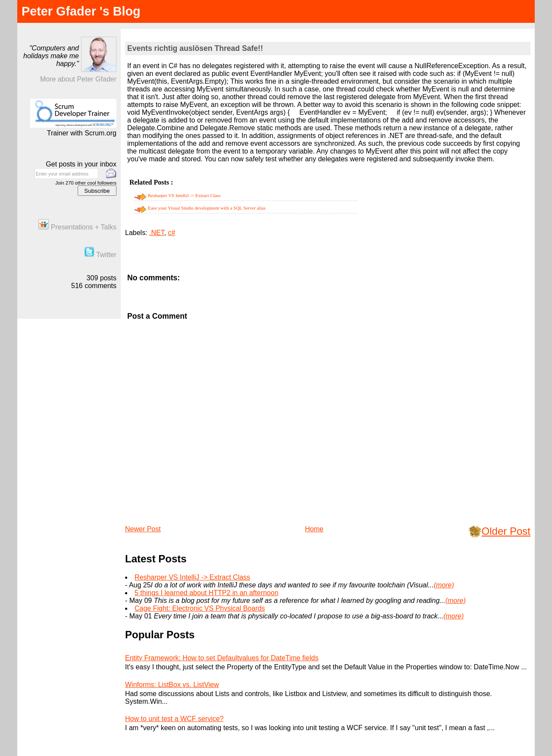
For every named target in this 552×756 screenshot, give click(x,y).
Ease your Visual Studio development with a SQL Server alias (207, 208)
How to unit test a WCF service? (174, 719)
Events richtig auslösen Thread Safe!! (195, 48)
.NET (157, 233)
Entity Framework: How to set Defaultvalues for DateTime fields (222, 658)
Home (314, 529)
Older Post (506, 531)
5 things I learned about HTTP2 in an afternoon (207, 593)
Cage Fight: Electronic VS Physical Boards (200, 608)
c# (172, 233)
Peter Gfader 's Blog (81, 11)
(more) (444, 585)
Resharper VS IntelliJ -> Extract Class (184, 195)
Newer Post (143, 529)
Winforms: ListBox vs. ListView (172, 685)
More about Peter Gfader (78, 79)
